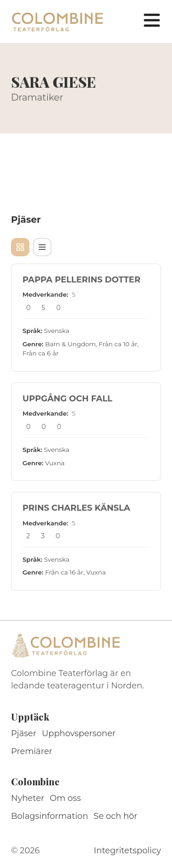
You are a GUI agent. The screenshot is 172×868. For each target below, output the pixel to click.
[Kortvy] (20, 247)
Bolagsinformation (50, 816)
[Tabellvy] (42, 247)
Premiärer (32, 751)
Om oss (66, 798)
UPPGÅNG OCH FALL (67, 399)
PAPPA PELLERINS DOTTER (81, 280)
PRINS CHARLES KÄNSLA (76, 508)
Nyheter (28, 798)
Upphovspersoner (79, 733)
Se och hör (116, 816)
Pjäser (24, 733)
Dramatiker (37, 97)
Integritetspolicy (128, 851)
